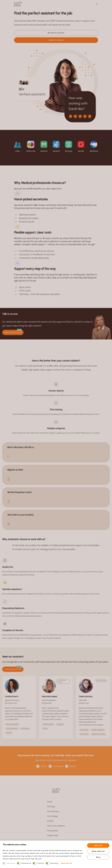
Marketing (52, 863)
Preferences (24, 863)
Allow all (98, 845)
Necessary (9, 863)
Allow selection (98, 851)
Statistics (38, 863)
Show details (66, 863)
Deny (98, 857)
